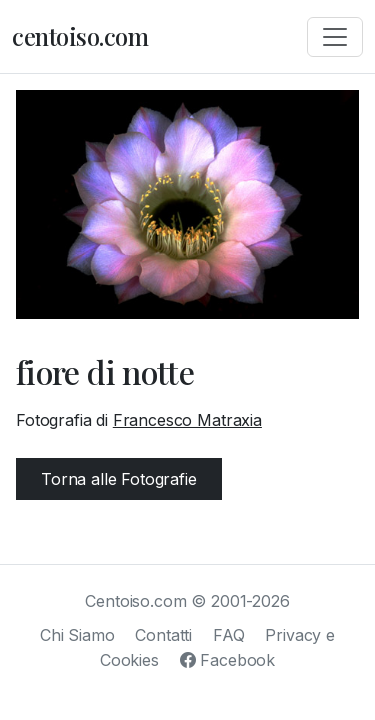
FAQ (229, 635)
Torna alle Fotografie (119, 479)
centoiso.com (80, 36)
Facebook (227, 660)
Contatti (163, 635)
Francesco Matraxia (187, 420)
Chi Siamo (77, 635)
